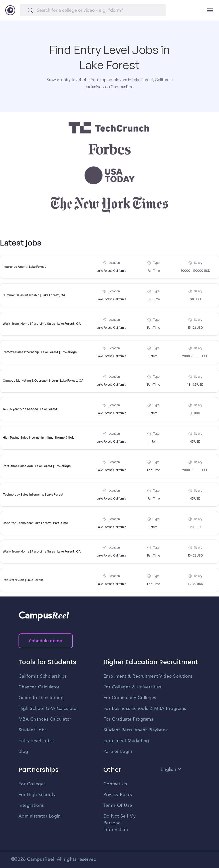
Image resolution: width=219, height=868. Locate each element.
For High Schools (37, 795)
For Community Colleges (130, 698)
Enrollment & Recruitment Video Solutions (148, 676)
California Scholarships (43, 676)
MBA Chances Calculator (45, 719)
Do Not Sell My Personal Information (120, 823)
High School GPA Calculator (48, 709)
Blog (23, 752)
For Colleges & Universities (132, 687)
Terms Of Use (118, 806)
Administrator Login (40, 816)
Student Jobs (33, 730)
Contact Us (115, 784)
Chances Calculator (39, 687)
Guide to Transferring (41, 698)
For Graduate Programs (128, 719)
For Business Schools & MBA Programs (145, 709)
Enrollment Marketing (126, 741)
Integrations (31, 806)
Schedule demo (46, 641)
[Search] (93, 10)
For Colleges (32, 784)
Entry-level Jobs (36, 741)
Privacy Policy (118, 795)
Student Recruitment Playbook (136, 730)
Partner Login (118, 752)
